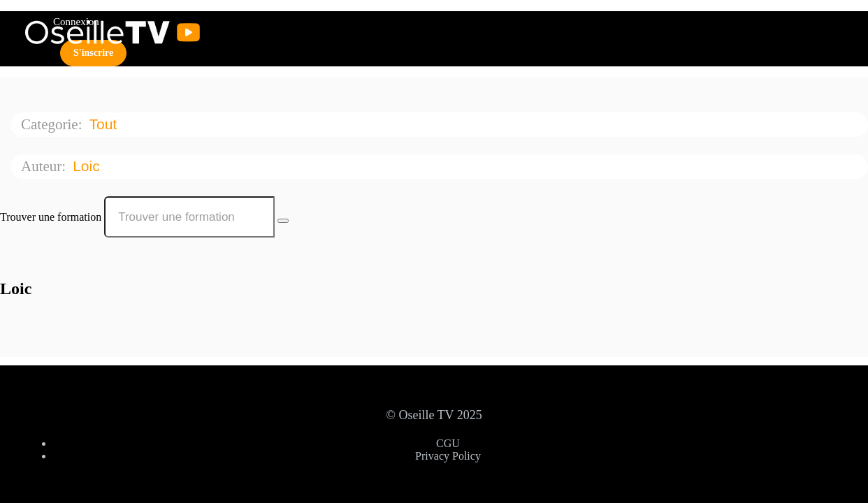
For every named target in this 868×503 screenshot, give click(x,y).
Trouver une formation (51, 217)
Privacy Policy (448, 456)
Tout (105, 124)
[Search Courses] (283, 221)
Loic (88, 166)
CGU (448, 443)
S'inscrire (93, 53)
